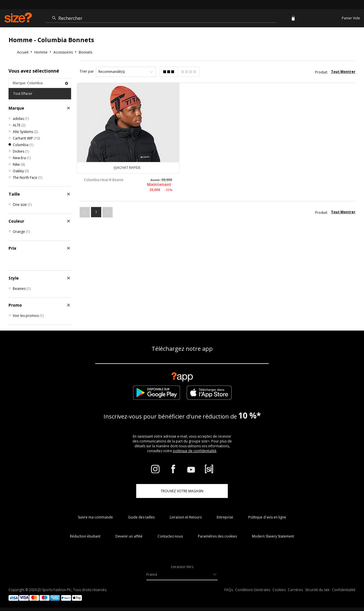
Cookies (279, 590)
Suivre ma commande (95, 517)
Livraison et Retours (186, 517)
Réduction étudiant (85, 536)
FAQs (229, 590)
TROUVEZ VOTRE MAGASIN (182, 491)
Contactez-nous (170, 536)
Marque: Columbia (40, 83)
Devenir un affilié (129, 536)
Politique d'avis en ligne (267, 517)
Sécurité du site (317, 590)
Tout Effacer (23, 94)
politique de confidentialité (195, 451)
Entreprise (225, 517)
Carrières (295, 590)
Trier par (87, 71)
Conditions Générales (253, 590)
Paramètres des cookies (217, 536)
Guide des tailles (141, 517)
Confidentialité (344, 590)
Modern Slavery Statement (273, 536)
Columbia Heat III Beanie (104, 172)
